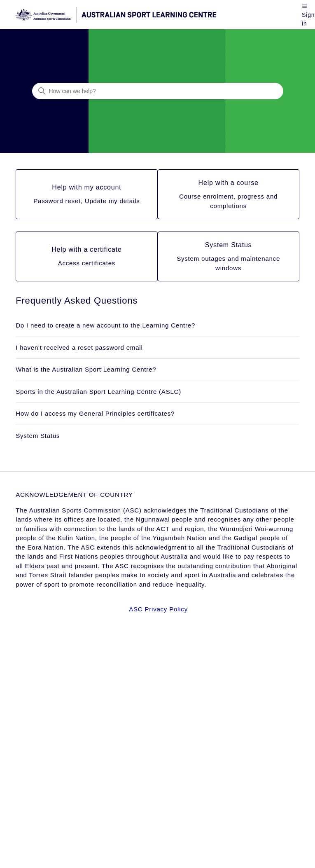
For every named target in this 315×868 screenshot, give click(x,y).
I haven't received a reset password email (79, 347)
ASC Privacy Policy (158, 609)
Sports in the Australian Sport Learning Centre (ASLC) (98, 392)
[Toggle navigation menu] (304, 6)
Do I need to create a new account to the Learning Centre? (105, 325)
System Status (38, 436)
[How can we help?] (158, 91)
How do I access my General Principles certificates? (95, 413)
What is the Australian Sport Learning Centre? (86, 369)
